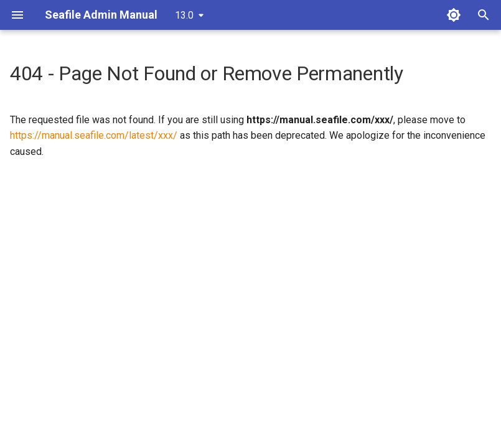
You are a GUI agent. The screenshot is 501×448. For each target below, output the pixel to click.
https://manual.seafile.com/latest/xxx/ (94, 135)
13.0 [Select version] (184, 15)
